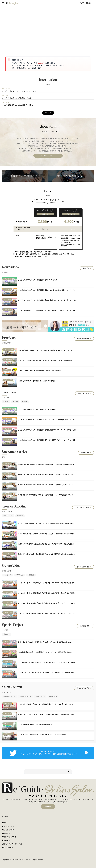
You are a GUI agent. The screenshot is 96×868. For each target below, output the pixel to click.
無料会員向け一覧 (83, 339)
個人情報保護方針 (9, 837)
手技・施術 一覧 (83, 394)
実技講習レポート (26, 697)
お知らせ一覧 (48, 113)
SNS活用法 (20, 576)
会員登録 (88, 3)
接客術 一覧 (85, 453)
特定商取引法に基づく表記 (12, 844)
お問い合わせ (7, 847)
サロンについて (8, 826)
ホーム (5, 823)
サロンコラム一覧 (83, 689)
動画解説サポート (10, 697)
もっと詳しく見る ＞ (48, 156)
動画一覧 (86, 269)
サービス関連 (8, 516)
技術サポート (41, 697)
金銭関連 (20, 516)
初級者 (6, 402)
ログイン (83, 3)
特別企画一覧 (84, 627)
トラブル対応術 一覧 (82, 508)
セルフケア (8, 576)
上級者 (25, 402)
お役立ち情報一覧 (83, 567)
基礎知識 (31, 576)
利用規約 (6, 840)
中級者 (16, 402)
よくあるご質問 (8, 830)
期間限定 (7, 635)
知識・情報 (54, 697)
